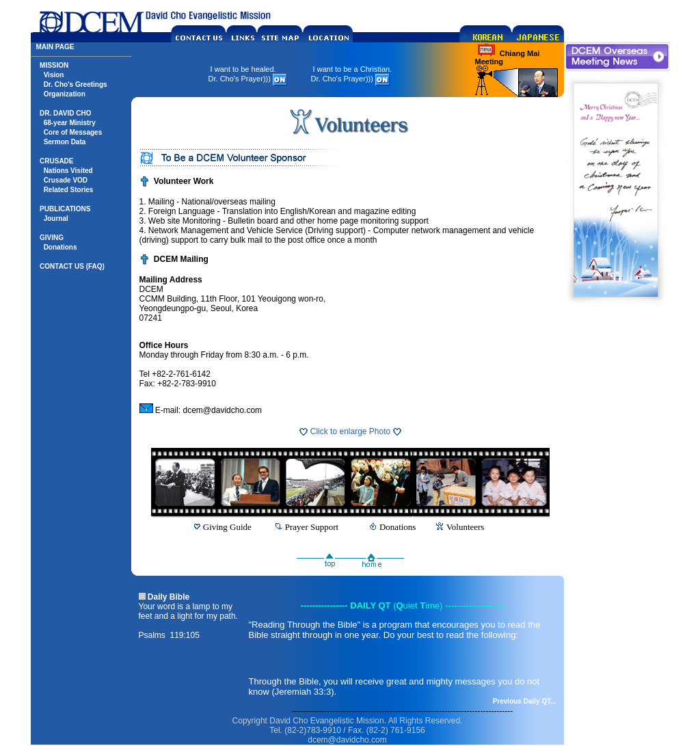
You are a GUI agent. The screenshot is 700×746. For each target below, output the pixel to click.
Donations (60, 247)
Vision (54, 75)
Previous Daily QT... (525, 701)
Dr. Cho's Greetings (76, 84)
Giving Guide (227, 527)
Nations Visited (68, 171)
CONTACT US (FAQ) (72, 266)
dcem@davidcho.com (223, 410)
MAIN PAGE (55, 47)
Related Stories (69, 190)
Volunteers (465, 527)
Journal (56, 218)
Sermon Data (65, 142)
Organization (65, 94)
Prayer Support (312, 527)
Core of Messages (73, 132)
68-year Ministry (70, 123)
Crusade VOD (66, 180)
